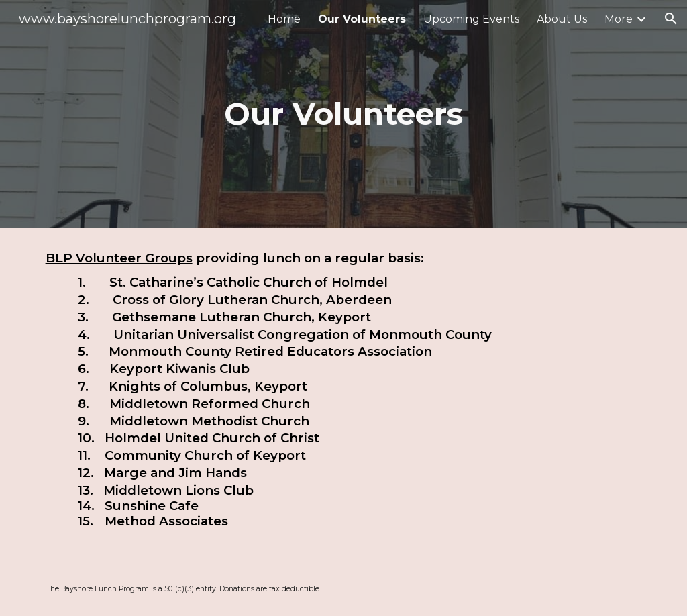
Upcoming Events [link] (471, 19)
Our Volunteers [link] (362, 19)
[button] (671, 19)
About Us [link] (562, 19)
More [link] (619, 19)
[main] (343, 114)
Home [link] (284, 19)
